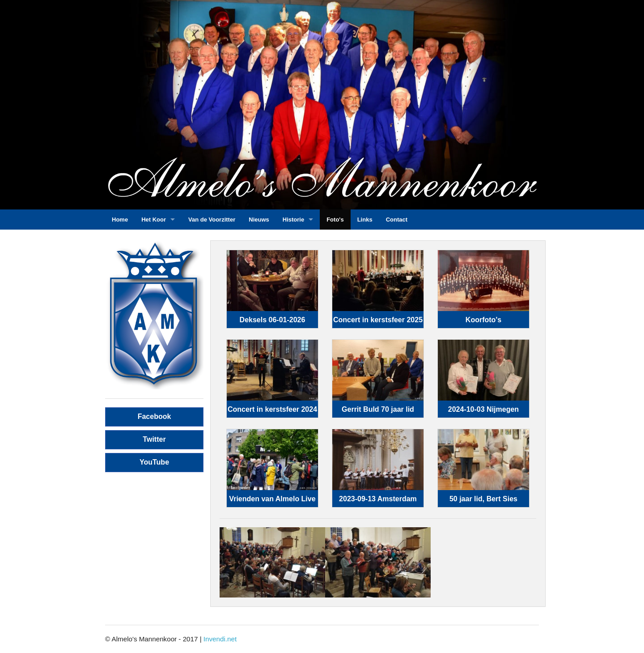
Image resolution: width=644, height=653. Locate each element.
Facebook (155, 416)
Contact (397, 220)
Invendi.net (220, 639)
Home (120, 220)
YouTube (154, 462)
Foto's (335, 220)
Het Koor (154, 220)
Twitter (154, 439)
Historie (293, 220)
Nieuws (259, 220)
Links (365, 220)
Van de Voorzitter (212, 220)
